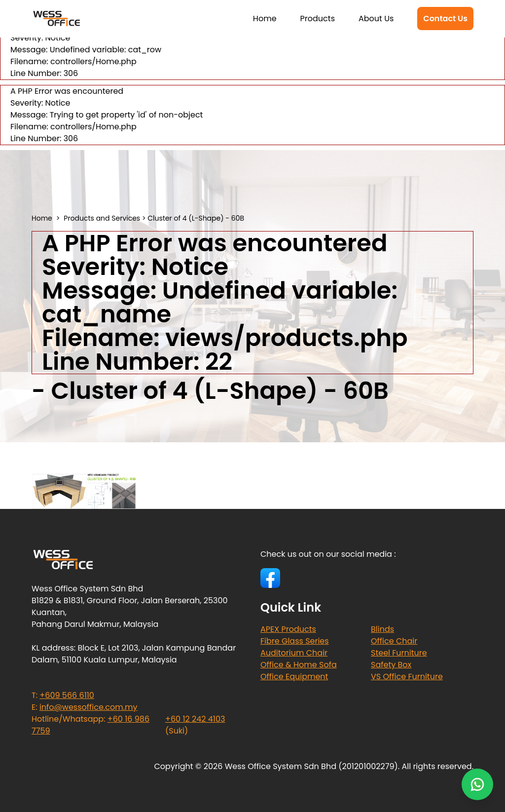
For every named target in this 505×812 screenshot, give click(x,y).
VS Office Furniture (407, 677)
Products (318, 19)
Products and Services (102, 218)
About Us (376, 19)
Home (265, 19)
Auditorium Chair (294, 653)
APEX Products (288, 629)
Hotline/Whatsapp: (90, 725)
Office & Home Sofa (299, 665)
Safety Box (391, 665)
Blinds (382, 629)
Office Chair (394, 641)
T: (63, 695)
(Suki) (195, 725)
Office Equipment (294, 677)
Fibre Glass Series (295, 641)
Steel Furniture (399, 653)
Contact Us (445, 19)
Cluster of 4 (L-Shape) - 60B (196, 218)
